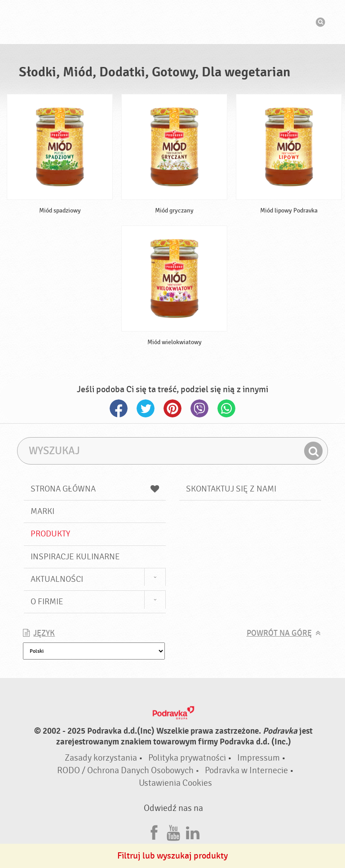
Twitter (146, 408)
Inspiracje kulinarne (75, 557)
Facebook (119, 408)
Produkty (50, 534)
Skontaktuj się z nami (231, 489)
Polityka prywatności (187, 758)
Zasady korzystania (101, 758)
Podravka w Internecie (246, 770)
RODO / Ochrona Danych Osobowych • (129, 770)
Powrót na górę (279, 633)
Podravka (172, 22)
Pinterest (172, 408)
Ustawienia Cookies (175, 783)
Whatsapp (226, 408)
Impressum (259, 758)
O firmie (47, 602)
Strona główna (95, 489)
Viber (199, 408)
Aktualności (57, 579)
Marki (42, 511)
